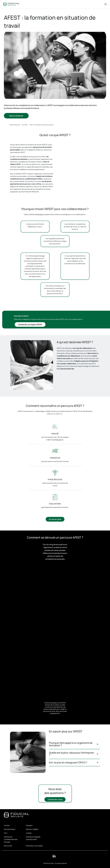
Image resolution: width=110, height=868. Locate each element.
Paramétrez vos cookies (34, 846)
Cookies (29, 833)
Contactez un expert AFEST (30, 325)
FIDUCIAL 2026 (49, 863)
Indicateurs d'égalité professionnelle (33, 838)
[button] (74, 744)
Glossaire (29, 825)
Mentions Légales (32, 829)
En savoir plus (55, 519)
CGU (6, 833)
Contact (7, 825)
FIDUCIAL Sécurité (15, 125)
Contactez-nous (55, 800)
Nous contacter (16, 116)
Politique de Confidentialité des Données (11, 839)
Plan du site (8, 846)
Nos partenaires (10, 829)
